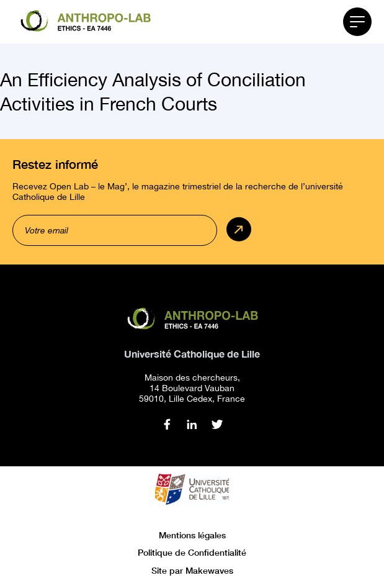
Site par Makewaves (192, 570)
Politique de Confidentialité (192, 552)
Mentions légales (192, 535)
